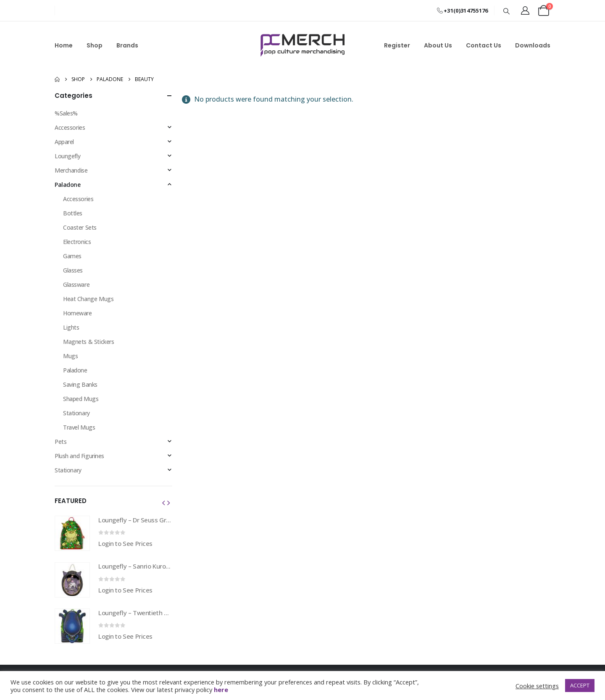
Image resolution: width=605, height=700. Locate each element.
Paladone (68, 185)
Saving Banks (80, 384)
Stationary (76, 413)
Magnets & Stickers (88, 342)
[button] (507, 11)
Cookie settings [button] (537, 686)
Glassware (76, 284)
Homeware (78, 313)
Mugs (70, 356)
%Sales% (66, 113)
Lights (71, 327)
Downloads (533, 45)
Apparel (64, 142)
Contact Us (484, 45)
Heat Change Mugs (88, 299)
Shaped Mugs (81, 399)
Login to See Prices (125, 543)
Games (72, 256)
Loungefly (67, 156)
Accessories (70, 127)
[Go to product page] (72, 533)
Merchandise (71, 170)
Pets (60, 442)
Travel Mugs (79, 427)
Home (64, 45)
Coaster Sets (80, 227)
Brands (127, 45)
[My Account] (525, 10)
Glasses (73, 270)
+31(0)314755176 (462, 10)
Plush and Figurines (79, 456)
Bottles (73, 213)
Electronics (77, 242)
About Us (438, 45)
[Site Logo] (302, 45)
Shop (95, 45)
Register (397, 45)
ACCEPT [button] (580, 685)
